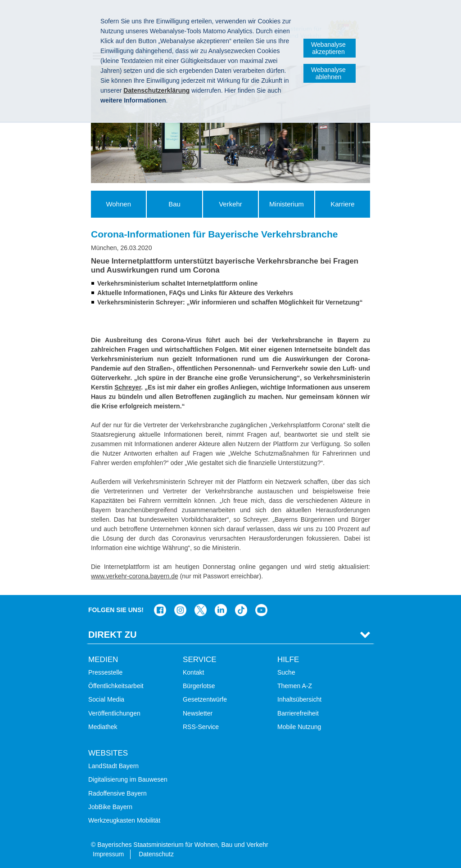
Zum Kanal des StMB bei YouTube (261, 610)
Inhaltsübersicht (299, 699)
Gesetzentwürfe (205, 699)
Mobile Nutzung (299, 727)
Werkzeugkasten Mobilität (124, 820)
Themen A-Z (295, 686)
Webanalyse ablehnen (328, 73)
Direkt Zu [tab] (113, 635)
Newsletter (198, 713)
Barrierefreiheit (298, 713)
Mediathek (103, 727)
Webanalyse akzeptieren (328, 48)
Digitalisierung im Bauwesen (128, 779)
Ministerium (287, 204)
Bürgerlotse (199, 686)
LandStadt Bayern (113, 766)
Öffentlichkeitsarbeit (116, 686)
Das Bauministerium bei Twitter (201, 610)
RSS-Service (201, 727)
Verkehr (230, 204)
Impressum (108, 854)
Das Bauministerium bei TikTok (241, 610)
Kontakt (193, 672)
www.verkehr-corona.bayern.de (135, 576)
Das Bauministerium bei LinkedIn (221, 610)
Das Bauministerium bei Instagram (180, 610)
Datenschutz (156, 854)
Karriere (342, 204)
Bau (174, 204)
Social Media (106, 699)
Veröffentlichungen (114, 713)
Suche (286, 672)
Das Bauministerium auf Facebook (160, 610)
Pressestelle (105, 672)
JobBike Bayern (110, 807)
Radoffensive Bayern (118, 793)
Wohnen (118, 204)
